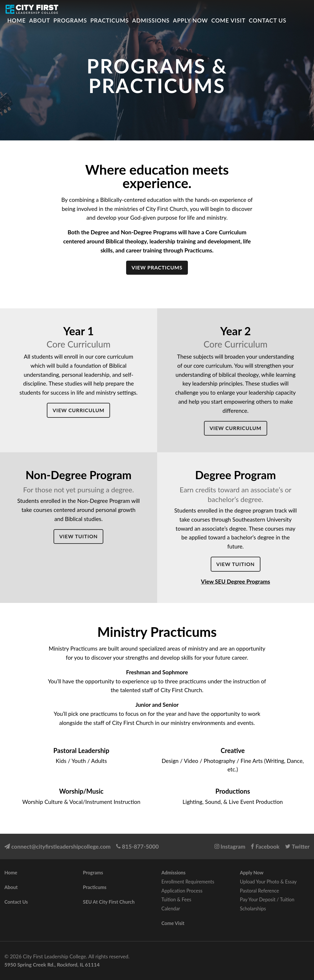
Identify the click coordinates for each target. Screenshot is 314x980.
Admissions (151, 20)
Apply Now (190, 20)
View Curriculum (79, 410)
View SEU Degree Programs (236, 581)
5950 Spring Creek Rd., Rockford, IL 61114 (52, 965)
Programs (70, 20)
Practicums (110, 20)
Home (17, 20)
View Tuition (79, 536)
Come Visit (228, 20)
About (40, 20)
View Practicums (157, 268)
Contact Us (267, 20)
